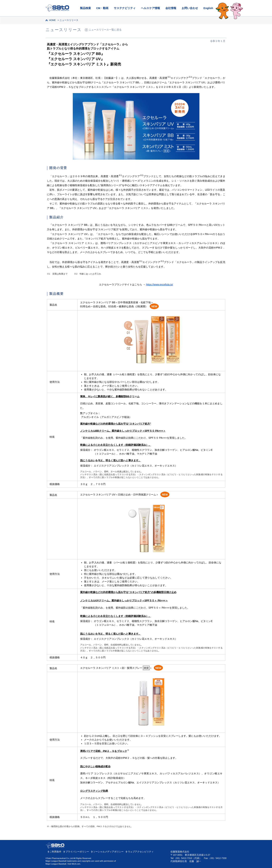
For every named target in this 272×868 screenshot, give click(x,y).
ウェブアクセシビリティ (141, 852)
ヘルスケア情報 (150, 8)
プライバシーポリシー (77, 852)
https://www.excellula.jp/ (160, 285)
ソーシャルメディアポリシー (108, 852)
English (208, 8)
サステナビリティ (125, 8)
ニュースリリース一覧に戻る (105, 30)
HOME (52, 20)
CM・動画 (102, 8)
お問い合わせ (190, 8)
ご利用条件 (55, 852)
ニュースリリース (69, 20)
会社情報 (171, 8)
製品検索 (85, 8)
